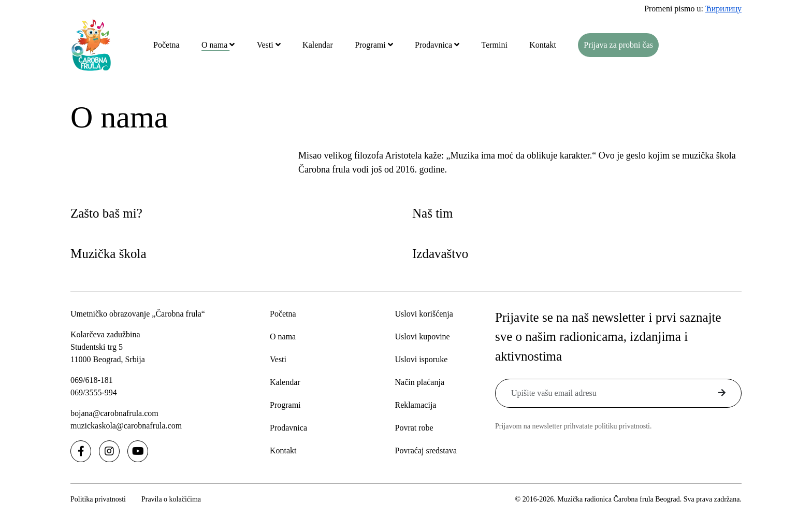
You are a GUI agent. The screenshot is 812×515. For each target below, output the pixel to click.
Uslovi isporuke (421, 359)
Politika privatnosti (98, 499)
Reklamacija (415, 405)
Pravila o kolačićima (171, 499)
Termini (494, 45)
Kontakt (543, 45)
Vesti (266, 45)
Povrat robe (414, 428)
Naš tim (432, 213)
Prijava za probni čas (618, 45)
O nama (215, 45)
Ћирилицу (723, 9)
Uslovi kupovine (422, 337)
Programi (371, 45)
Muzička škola (108, 254)
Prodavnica (434, 45)
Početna (166, 45)
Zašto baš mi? (106, 213)
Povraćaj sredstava (426, 450)
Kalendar (318, 45)
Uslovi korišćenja (424, 314)
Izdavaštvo (440, 254)
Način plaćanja (419, 382)
